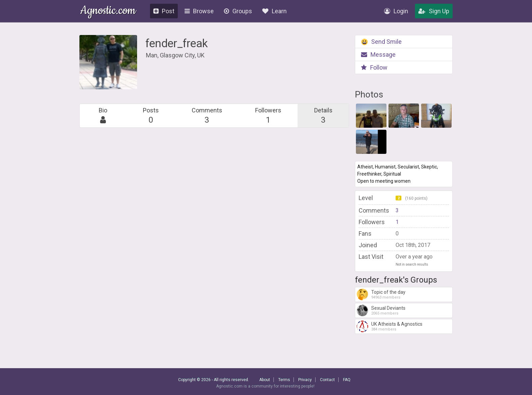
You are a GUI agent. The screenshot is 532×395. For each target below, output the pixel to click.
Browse (199, 11)
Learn (274, 11)
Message (378, 55)
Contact (327, 380)
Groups (238, 11)
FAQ (347, 380)
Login (396, 11)
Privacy (305, 380)
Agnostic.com (108, 11)
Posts (151, 116)
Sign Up (434, 11)
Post (164, 11)
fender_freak (177, 43)
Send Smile (381, 42)
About (265, 380)
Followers (268, 116)
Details (323, 116)
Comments (207, 116)
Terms (284, 380)
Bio (103, 116)
